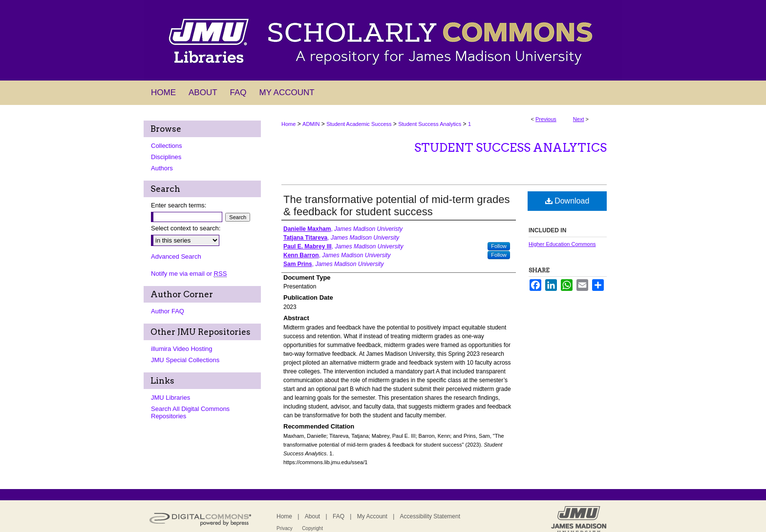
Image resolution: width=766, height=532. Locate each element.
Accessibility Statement (430, 516)
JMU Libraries (170, 398)
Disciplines (166, 157)
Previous (546, 119)
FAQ (339, 516)
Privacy (285, 528)
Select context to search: (186, 228)
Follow (499, 246)
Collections (167, 146)
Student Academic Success (359, 124)
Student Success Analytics (430, 124)
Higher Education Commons (562, 244)
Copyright (312, 528)
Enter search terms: (179, 205)
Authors (162, 168)
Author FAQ (168, 311)
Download (567, 201)
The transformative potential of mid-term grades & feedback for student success (396, 205)
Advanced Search (176, 256)
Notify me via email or (189, 274)
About (312, 516)
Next (579, 119)
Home (288, 124)
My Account (372, 516)
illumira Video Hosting (182, 349)
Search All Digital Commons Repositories (190, 412)
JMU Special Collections (185, 360)
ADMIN (311, 124)
